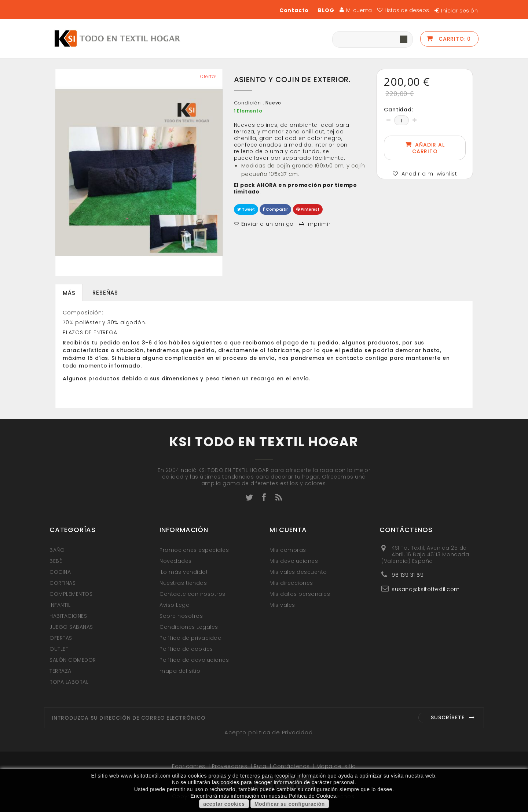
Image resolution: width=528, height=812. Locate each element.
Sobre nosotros (181, 616)
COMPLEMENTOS (71, 594)
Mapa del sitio (336, 766)
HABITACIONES (68, 616)
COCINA (60, 572)
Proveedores (230, 766)
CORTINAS (63, 583)
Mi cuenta (288, 530)
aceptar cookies (224, 804)
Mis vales (282, 605)
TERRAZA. (61, 671)
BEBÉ (56, 561)
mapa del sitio (180, 671)
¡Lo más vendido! (183, 572)
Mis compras (288, 550)
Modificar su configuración (290, 804)
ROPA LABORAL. (70, 682)
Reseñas (105, 293)
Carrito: (454, 39)
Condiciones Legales (189, 627)
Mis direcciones (291, 583)
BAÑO (57, 550)
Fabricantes (189, 766)
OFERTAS (61, 638)
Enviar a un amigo (268, 224)
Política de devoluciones (194, 660)
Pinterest (308, 209)
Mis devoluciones (294, 561)
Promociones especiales (194, 550)
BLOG (326, 10)
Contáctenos (292, 766)
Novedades (176, 561)
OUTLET (59, 649)
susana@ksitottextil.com (426, 589)
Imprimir (318, 224)
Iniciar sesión (459, 11)
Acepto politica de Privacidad (268, 732)
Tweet (246, 209)
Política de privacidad (190, 638)
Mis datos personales (300, 594)
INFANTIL (60, 605)
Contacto (294, 10)
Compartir (275, 209)
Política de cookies (186, 649)
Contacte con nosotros (192, 594)
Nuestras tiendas (183, 583)
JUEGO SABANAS (71, 627)
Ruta (261, 766)
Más (69, 293)
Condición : (249, 103)
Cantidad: (398, 110)
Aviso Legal (175, 605)
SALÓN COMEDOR (73, 660)
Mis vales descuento (298, 572)
